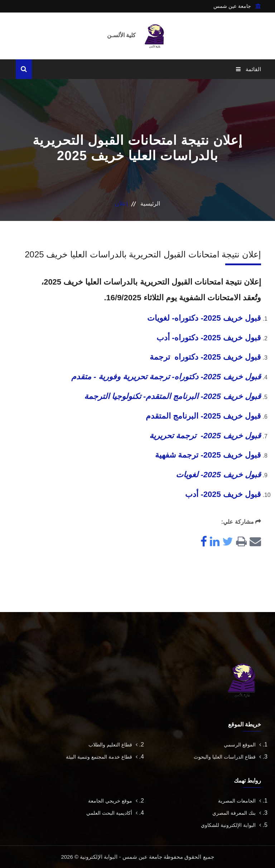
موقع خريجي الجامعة (113, 801)
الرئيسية (150, 204)
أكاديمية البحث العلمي (112, 813)
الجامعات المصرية (240, 801)
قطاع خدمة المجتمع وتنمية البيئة (102, 757)
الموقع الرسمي (242, 745)
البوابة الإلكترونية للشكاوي (231, 825)
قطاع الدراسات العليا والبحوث (227, 757)
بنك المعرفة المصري (237, 813)
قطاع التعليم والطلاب (113, 745)
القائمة (249, 69)
